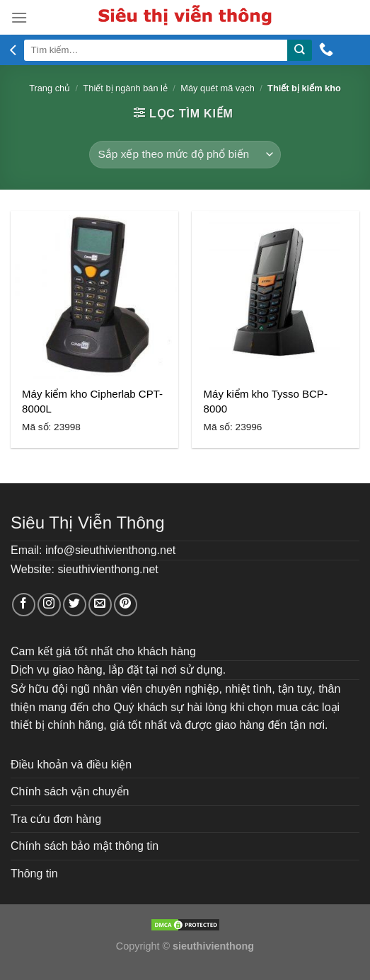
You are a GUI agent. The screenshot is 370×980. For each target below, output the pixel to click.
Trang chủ (50, 88)
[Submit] (299, 50)
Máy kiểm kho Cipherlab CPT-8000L (92, 401)
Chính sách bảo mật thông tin (85, 846)
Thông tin (34, 874)
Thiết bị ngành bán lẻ (126, 88)
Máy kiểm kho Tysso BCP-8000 (266, 401)
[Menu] (19, 17)
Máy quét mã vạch (217, 88)
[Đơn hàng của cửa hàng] (185, 155)
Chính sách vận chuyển (70, 791)
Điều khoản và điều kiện (71, 765)
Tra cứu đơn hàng (56, 819)
